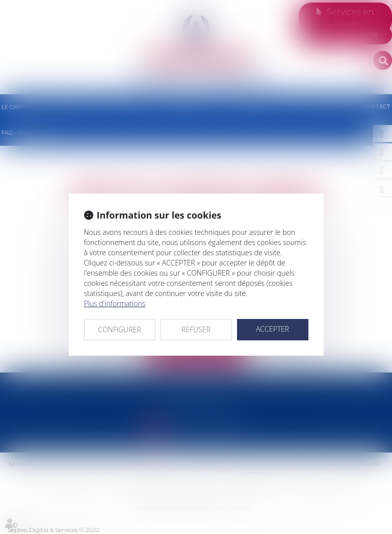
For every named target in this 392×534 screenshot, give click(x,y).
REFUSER (196, 329)
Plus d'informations (115, 303)
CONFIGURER (120, 329)
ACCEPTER (272, 329)
